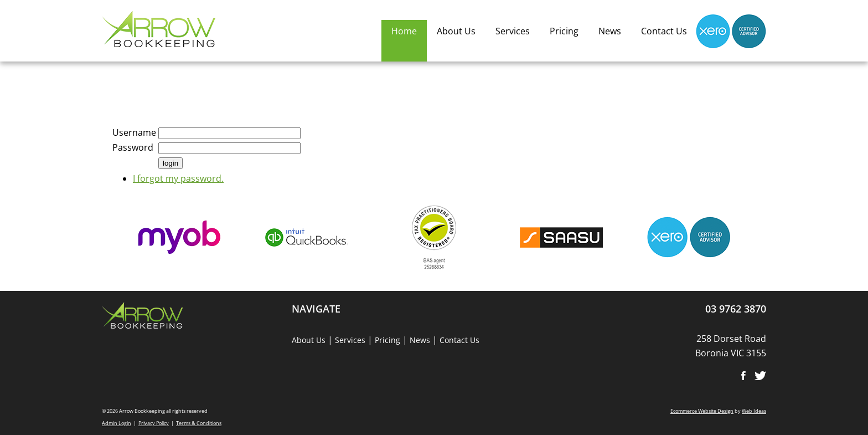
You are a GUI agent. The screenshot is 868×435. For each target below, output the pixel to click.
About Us (456, 31)
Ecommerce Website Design (702, 411)
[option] (179, 243)
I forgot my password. (178, 178)
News (610, 31)
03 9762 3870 (736, 309)
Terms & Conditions (199, 423)
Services (513, 31)
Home (404, 31)
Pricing (564, 31)
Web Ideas (754, 411)
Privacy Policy (154, 423)
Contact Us (664, 31)
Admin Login (117, 423)
